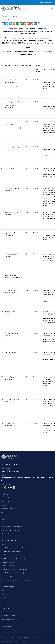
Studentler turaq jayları (8, 616)
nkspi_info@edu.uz (10, 471)
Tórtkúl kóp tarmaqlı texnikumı (11, 530)
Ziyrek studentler (7, 605)
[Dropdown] (3, 3)
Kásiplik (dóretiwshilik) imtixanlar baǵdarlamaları (16, 573)
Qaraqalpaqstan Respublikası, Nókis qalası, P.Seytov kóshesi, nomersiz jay (27, 479)
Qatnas (4, 601)
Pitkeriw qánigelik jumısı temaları (12, 623)
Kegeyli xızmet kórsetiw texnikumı (12, 527)
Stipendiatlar (5, 608)
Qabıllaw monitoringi (8, 562)
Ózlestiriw (4, 598)
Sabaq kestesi (6, 594)
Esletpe (4, 544)
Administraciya (6, 512)
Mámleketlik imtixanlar (8, 619)
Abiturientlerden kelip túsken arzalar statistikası (16, 580)
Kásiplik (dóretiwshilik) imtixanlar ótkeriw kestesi (16, 548)
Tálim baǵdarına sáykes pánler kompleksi (14, 569)
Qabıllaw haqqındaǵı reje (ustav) (11, 551)
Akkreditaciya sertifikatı (8, 509)
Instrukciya (5, 590)
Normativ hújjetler (7, 612)
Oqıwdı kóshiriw (6, 626)
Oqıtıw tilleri (5, 630)
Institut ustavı (5, 501)
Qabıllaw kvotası (6, 555)
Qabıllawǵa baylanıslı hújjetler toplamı (13, 559)
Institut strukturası (7, 498)
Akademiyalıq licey (7, 534)
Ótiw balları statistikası (8, 576)
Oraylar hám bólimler (8, 523)
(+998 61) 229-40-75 (10, 464)
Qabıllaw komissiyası (8, 566)
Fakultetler (5, 516)
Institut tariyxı (5, 505)
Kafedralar (4, 519)
